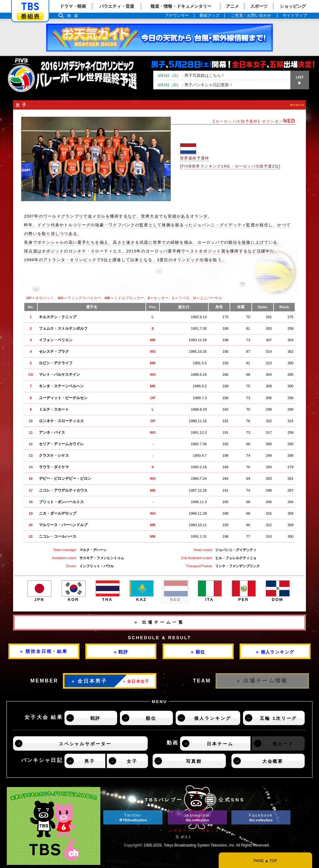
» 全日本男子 (90, 681)
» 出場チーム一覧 (159, 622)
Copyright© (133, 845)
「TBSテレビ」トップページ (30, 7)
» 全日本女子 (136, 681)
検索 (74, 16)
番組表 (30, 16)
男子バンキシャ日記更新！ (195, 85)
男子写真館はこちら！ (191, 75)
